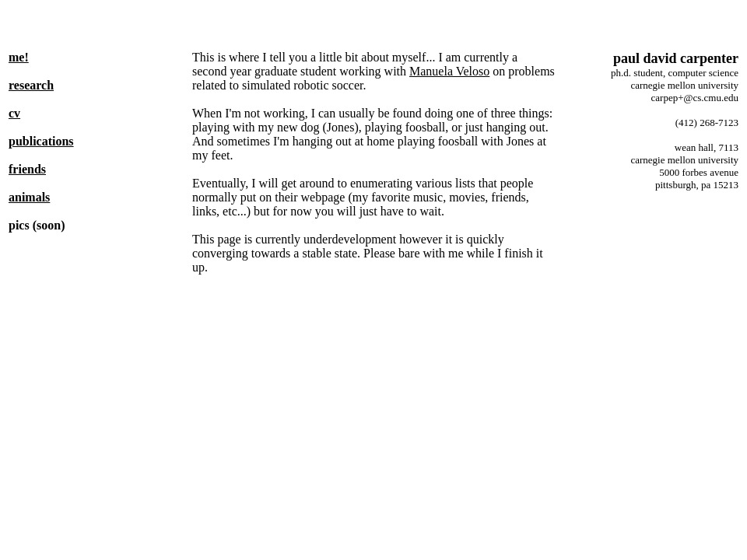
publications (41, 141)
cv (14, 113)
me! (19, 57)
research (31, 85)
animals (29, 197)
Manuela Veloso (449, 71)
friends (27, 169)
